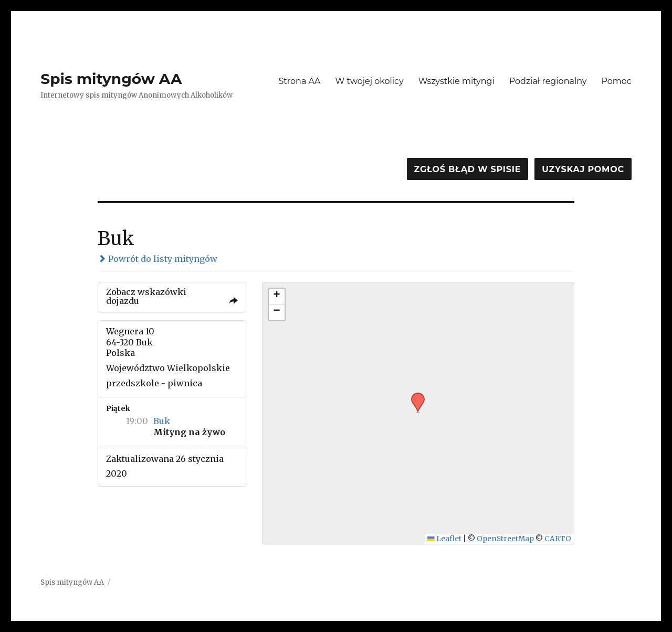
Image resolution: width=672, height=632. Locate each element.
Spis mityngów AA (111, 79)
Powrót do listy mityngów (157, 259)
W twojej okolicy (370, 81)
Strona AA (299, 81)
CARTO (558, 539)
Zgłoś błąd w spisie (468, 169)
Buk (162, 421)
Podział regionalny (548, 81)
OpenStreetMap (505, 539)
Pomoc (616, 81)
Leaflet (444, 539)
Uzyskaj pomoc (583, 169)
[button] (414, 396)
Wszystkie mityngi (456, 81)
